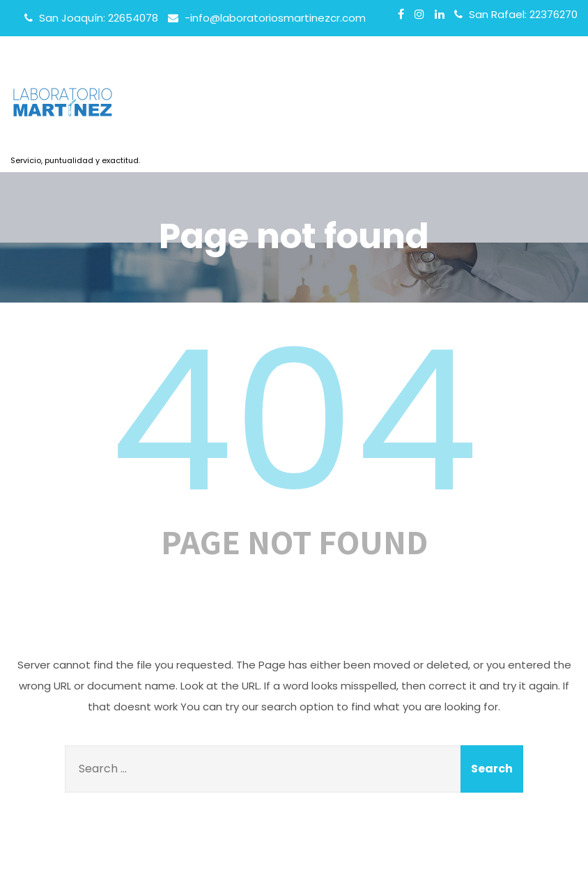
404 (294, 421)
